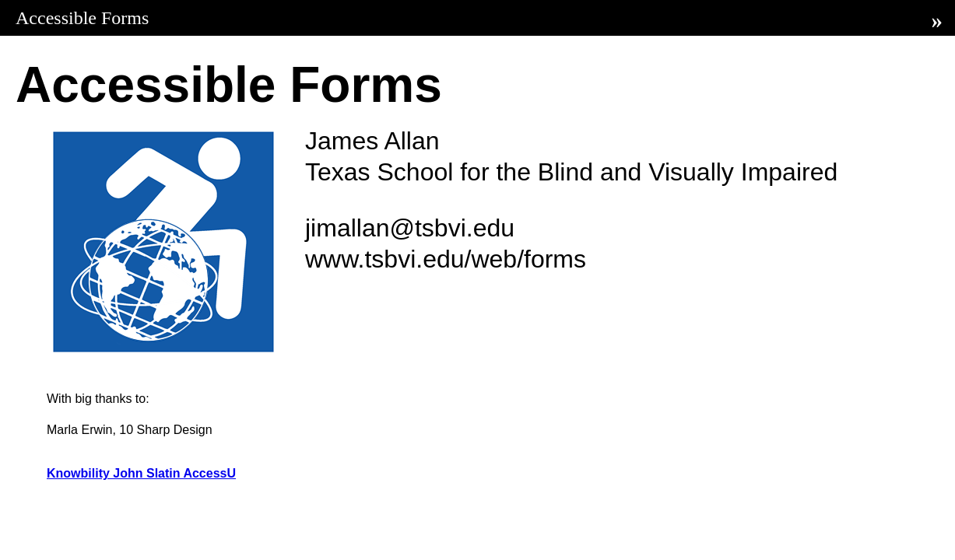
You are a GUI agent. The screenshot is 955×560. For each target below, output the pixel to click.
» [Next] (937, 20)
